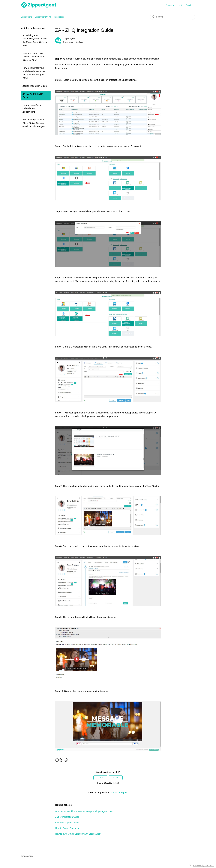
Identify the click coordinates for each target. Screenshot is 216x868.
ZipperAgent (26, 17)
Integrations (59, 17)
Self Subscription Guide (67, 823)
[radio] (100, 778)
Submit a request (174, 5)
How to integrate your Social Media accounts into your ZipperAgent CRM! (34, 73)
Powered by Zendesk (203, 865)
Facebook (57, 760)
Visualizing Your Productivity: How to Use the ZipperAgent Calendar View (35, 40)
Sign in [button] (189, 5)
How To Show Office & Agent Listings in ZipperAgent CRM (84, 811)
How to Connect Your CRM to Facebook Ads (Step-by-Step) (34, 57)
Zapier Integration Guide (35, 86)
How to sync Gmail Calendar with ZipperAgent (32, 108)
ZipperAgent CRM (43, 17)
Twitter (61, 760)
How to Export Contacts (67, 828)
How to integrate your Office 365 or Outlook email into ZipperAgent (34, 123)
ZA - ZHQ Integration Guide (33, 95)
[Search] (172, 17)
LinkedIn (66, 760)
